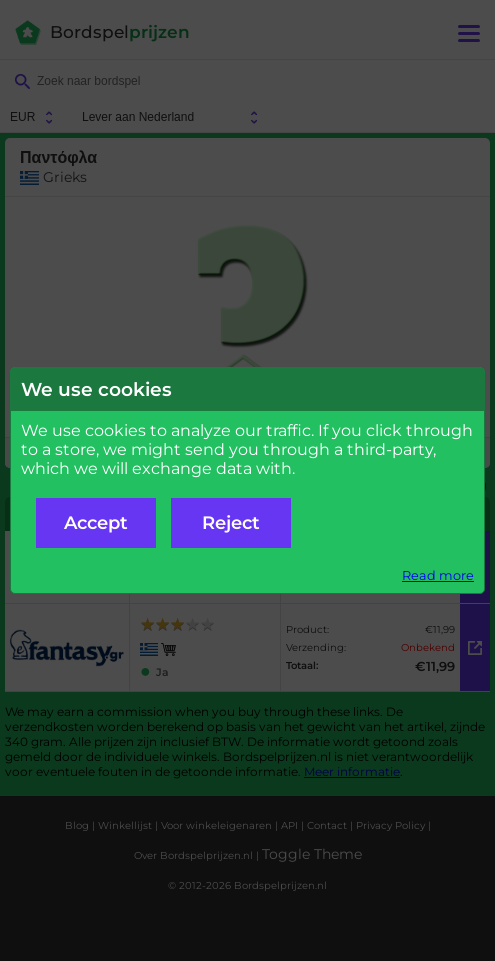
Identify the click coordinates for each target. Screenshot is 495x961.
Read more (438, 575)
